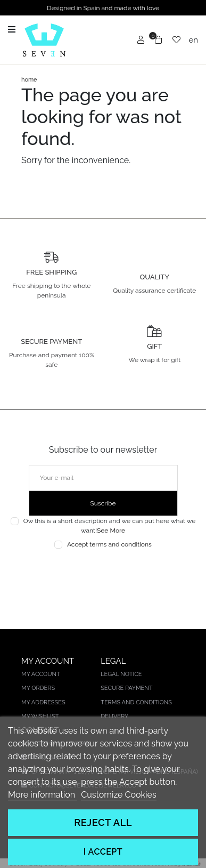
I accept (103, 852)
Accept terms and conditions (109, 544)
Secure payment (126, 688)
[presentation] (103, 574)
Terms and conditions (136, 702)
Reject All (103, 822)
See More (111, 531)
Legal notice (121, 674)
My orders (38, 688)
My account (41, 674)
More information (43, 795)
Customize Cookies (118, 795)
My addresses (43, 702)
